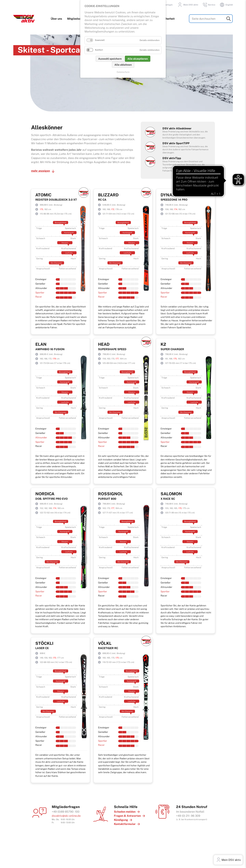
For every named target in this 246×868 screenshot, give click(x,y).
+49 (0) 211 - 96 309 (188, 814)
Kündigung (121, 818)
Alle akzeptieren (138, 59)
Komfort (99, 50)
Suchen (229, 19)
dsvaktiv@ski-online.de (66, 814)
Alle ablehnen (123, 65)
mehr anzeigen (40, 169)
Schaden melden (125, 810)
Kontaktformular (125, 822)
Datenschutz (123, 72)
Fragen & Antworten (127, 814)
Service (209, 5)
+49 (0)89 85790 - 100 (66, 810)
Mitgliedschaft (77, 19)
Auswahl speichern (110, 59)
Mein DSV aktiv (187, 5)
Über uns (57, 19)
